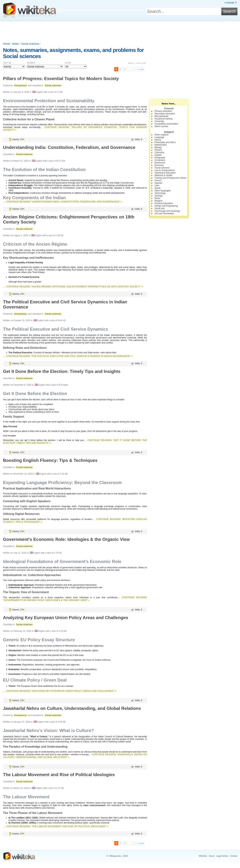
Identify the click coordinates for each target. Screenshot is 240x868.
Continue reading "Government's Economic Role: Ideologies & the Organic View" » (75, 599)
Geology (159, 196)
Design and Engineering (166, 206)
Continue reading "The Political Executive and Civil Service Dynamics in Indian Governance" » (69, 356)
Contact (234, 856)
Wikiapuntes (115, 856)
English (158, 155)
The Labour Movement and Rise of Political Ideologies (59, 775)
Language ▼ (231, 3)
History (158, 140)
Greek (158, 188)
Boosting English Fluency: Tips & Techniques (50, 460)
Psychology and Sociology (167, 211)
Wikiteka (203, 856)
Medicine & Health (163, 175)
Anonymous (20, 85)
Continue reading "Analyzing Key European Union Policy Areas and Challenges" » (61, 691)
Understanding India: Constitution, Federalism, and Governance (69, 147)
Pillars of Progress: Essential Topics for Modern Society (61, 79)
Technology (160, 193)
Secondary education (165, 114)
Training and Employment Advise (170, 178)
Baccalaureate (162, 116)
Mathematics (161, 145)
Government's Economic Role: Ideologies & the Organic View (66, 539)
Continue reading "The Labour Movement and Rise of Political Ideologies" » (57, 826)
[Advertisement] (120, 31)
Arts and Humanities (164, 214)
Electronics (160, 163)
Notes (16, 44)
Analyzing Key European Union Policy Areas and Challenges (66, 618)
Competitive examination (166, 124)
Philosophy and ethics (165, 142)
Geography (160, 158)
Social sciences (30, 44)
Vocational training (163, 119)
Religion (158, 201)
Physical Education (164, 203)
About (211, 856)
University (159, 121)
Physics (158, 150)
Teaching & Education (165, 173)
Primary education (163, 111)
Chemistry (159, 153)
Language (159, 137)
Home (7, 44)
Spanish (158, 183)
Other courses (161, 126)
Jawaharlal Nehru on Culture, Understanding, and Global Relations (72, 708)
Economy (159, 165)
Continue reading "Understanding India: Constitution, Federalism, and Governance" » (64, 202)
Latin (157, 186)
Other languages (163, 191)
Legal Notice (222, 856)
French (158, 180)
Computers (160, 160)
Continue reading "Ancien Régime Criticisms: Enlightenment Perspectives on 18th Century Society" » (75, 287)
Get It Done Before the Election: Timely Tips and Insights (62, 371)
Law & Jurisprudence (165, 170)
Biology (158, 147)
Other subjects (162, 135)
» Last (140, 69)
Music (157, 198)
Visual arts (160, 208)
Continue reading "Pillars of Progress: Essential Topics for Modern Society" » (75, 129)
